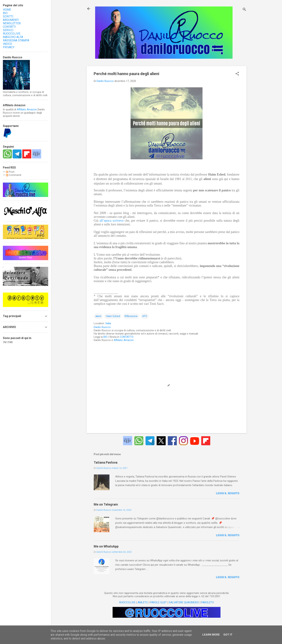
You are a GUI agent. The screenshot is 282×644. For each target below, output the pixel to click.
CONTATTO (127, 337)
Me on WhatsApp (106, 546)
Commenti (14, 175)
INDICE (7, 44)
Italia (108, 323)
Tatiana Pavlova (106, 462)
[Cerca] (244, 10)
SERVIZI (8, 30)
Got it (228, 635)
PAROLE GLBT (158, 602)
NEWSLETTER (12, 23)
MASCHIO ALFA (13, 37)
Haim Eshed (113, 316)
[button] (237, 74)
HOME (7, 10)
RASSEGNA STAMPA (16, 40)
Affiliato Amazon (124, 340)
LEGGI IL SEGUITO (228, 493)
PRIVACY (9, 47)
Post (10, 172)
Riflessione (131, 316)
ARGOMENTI (11, 20)
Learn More (211, 635)
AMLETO (143, 602)
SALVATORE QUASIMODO (184, 602)
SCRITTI (8, 16)
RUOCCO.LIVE (127, 602)
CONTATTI (9, 27)
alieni (98, 316)
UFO (145, 316)
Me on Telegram (106, 504)
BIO (105, 337)
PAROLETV (208, 602)
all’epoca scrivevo (111, 221)
